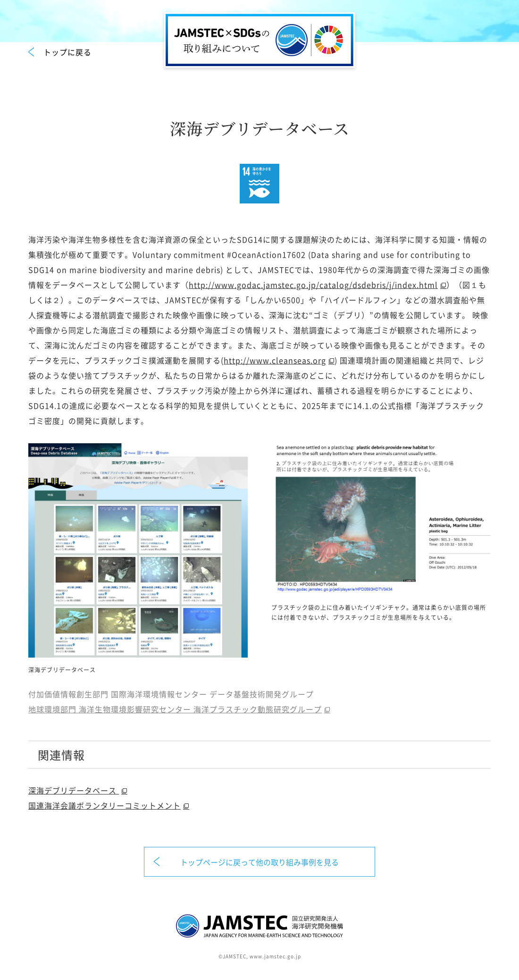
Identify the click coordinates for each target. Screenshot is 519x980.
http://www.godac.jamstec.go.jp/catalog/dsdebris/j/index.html (313, 285)
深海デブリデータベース (74, 790)
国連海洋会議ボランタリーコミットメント (105, 805)
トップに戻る (67, 52)
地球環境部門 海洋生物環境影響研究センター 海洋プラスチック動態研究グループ (175, 709)
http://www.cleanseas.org (275, 360)
